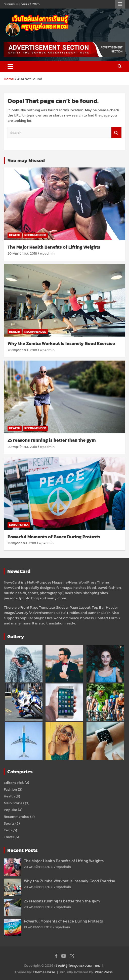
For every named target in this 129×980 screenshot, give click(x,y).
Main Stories (14, 803)
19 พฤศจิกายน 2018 (22, 543)
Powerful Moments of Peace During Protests (54, 537)
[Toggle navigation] (10, 67)
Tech (8, 830)
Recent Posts (23, 850)
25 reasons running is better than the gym (52, 440)
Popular (10, 810)
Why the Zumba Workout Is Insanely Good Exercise (61, 343)
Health (15, 235)
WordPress (104, 972)
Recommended (35, 235)
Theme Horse (44, 972)
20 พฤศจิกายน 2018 (22, 253)
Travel (9, 837)
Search (116, 133)
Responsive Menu (120, 4)
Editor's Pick (19, 525)
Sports (9, 823)
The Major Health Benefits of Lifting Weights (54, 247)
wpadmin (47, 253)
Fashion (10, 789)
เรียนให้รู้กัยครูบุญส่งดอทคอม (77, 965)
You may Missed (26, 160)
